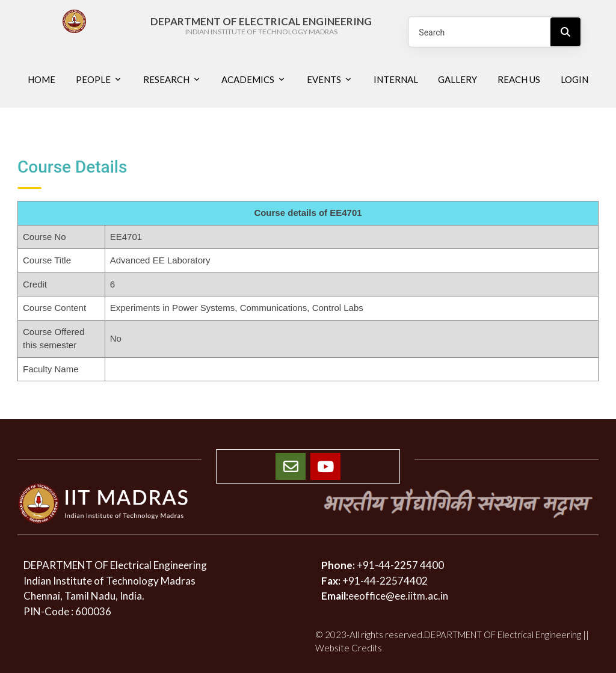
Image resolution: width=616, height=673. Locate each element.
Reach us (519, 79)
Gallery (457, 79)
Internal (396, 79)
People (93, 79)
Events (324, 79)
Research (166, 79)
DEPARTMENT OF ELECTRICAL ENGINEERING (261, 26)
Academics (248, 79)
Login (574, 79)
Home (42, 79)
